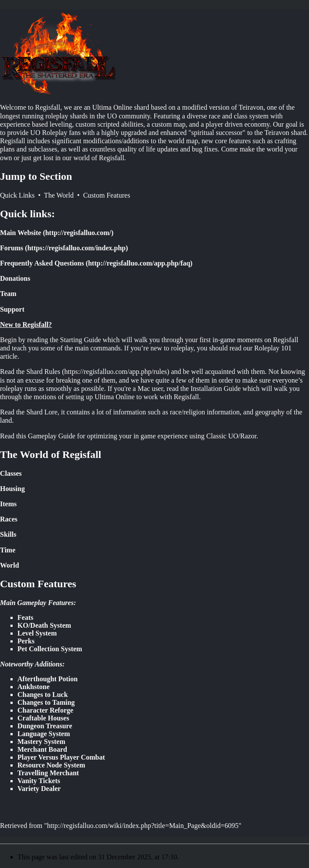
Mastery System (41, 742)
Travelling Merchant (48, 773)
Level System (37, 633)
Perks (26, 641)
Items (8, 504)
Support (12, 309)
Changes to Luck (43, 695)
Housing (12, 489)
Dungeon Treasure (45, 726)
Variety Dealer (39, 789)
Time (8, 550)
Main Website (20, 233)
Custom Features (107, 195)
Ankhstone (34, 687)
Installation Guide (216, 389)
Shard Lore (42, 412)
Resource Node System (51, 765)
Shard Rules (43, 372)
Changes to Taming (46, 702)
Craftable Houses (43, 718)
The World (59, 195)
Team (8, 294)
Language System (44, 734)
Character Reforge (45, 710)
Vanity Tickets (39, 781)
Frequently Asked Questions (42, 263)
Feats (25, 617)
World (10, 565)
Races (9, 519)
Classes (11, 473)
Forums (12, 248)
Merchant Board (42, 749)
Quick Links (17, 195)
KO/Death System (44, 625)
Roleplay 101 (273, 348)
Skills (8, 534)
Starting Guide (81, 340)
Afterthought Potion (48, 679)
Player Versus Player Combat (61, 757)
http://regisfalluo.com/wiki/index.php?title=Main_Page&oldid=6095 (143, 826)
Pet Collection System (50, 649)
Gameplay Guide (52, 436)
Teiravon (251, 107)
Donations (15, 278)
